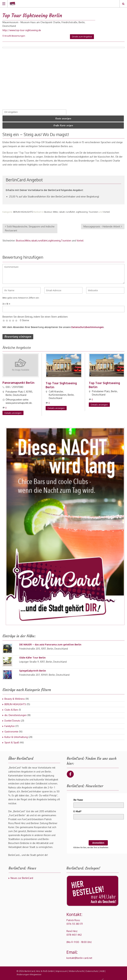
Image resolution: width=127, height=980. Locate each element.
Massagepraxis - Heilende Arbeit (103, 224)
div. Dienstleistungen (16, 713)
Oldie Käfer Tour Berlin (32, 655)
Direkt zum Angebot (82, 37)
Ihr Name (78, 798)
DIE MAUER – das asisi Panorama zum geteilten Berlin (50, 642)
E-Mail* (77, 809)
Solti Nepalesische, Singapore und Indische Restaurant (30, 226)
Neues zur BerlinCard (22, 876)
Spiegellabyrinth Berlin (33, 668)
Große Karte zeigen (63, 124)
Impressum (61, 969)
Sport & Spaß (12, 740)
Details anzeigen (13, 411)
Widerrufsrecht (76, 969)
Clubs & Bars (11, 707)
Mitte (55, 210)
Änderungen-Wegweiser (29, 972)
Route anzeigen (63, 118)
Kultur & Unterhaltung (16, 735)
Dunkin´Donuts (12, 718)
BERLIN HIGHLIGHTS (23, 210)
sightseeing (82, 210)
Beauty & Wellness (15, 696)
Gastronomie (11, 729)
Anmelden (98, 840)
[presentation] (99, 828)
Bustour (48, 210)
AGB (102, 969)
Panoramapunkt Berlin (18, 380)
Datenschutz (92, 969)
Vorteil (106, 210)
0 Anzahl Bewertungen (14, 36)
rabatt (62, 210)
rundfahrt (70, 210)
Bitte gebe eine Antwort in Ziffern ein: (21, 296)
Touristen (93, 210)
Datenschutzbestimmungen (87, 325)
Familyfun (10, 724)
